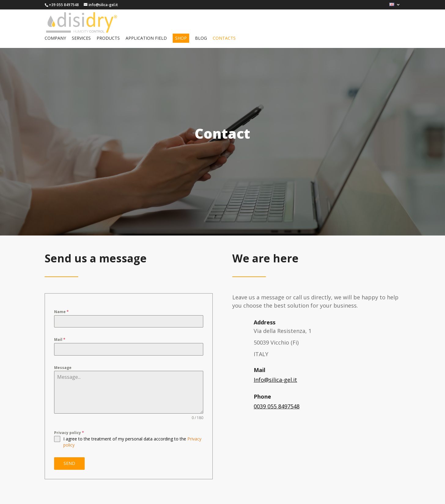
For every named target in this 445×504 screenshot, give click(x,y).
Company (55, 38)
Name (61, 312)
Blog (201, 38)
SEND (69, 463)
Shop (181, 38)
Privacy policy (69, 433)
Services (81, 38)
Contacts (224, 38)
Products (108, 38)
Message (63, 368)
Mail (60, 340)
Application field (146, 38)
